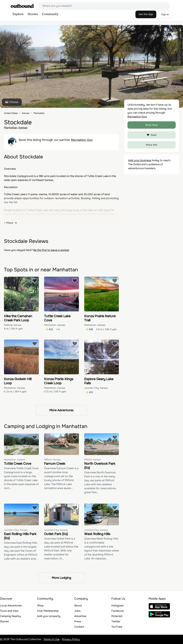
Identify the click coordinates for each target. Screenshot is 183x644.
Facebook (118, 611)
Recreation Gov (82, 140)
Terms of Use (51, 639)
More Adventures (61, 410)
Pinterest (117, 616)
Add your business (140, 160)
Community (50, 14)
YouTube (117, 627)
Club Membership (48, 611)
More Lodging (61, 578)
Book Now (152, 125)
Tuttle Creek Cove (18, 464)
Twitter (116, 621)
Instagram (118, 606)
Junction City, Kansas (96, 388)
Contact (79, 627)
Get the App (146, 14)
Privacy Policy (71, 639)
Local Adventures (11, 606)
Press (78, 621)
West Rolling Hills (97, 534)
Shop (40, 606)
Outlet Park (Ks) (56, 534)
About (78, 606)
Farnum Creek (55, 464)
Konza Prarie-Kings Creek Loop (59, 381)
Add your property (49, 616)
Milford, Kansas (52, 460)
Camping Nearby (10, 616)
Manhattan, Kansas (16, 128)
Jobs (77, 611)
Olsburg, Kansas (13, 325)
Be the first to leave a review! (51, 250)
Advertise (80, 616)
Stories (33, 14)
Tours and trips (9, 611)
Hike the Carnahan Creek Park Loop (18, 318)
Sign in (165, 14)
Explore (18, 14)
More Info (152, 145)
